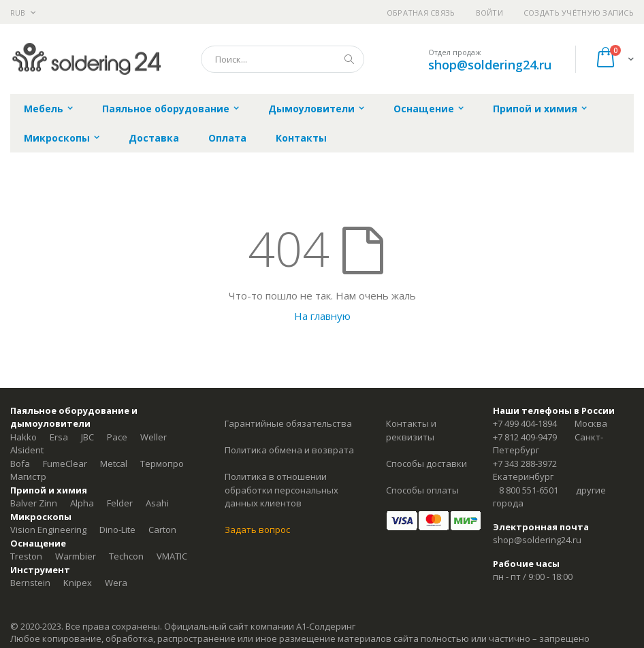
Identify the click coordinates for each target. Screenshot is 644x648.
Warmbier (76, 556)
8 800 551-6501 (529, 490)
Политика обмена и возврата (289, 450)
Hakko (23, 437)
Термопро (162, 464)
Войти (489, 13)
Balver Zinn (34, 503)
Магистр (28, 476)
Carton (162, 530)
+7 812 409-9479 (525, 437)
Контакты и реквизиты (411, 430)
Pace (117, 437)
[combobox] (283, 59)
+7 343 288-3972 (525, 464)
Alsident (27, 450)
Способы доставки (426, 464)
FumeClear (65, 464)
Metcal (114, 464)
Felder (120, 503)
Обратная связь (421, 13)
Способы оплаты (422, 490)
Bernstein (30, 583)
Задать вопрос (257, 530)
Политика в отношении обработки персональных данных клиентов (281, 490)
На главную (322, 316)
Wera (116, 583)
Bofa (20, 464)
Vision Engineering (48, 530)
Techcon (126, 556)
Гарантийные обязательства (288, 423)
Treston (26, 556)
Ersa (59, 437)
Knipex (78, 583)
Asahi (157, 503)
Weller (154, 437)
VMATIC (172, 556)
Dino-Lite (117, 530)
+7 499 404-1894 (525, 423)
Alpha (82, 503)
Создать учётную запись (579, 13)
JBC (87, 437)
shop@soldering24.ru (490, 65)
